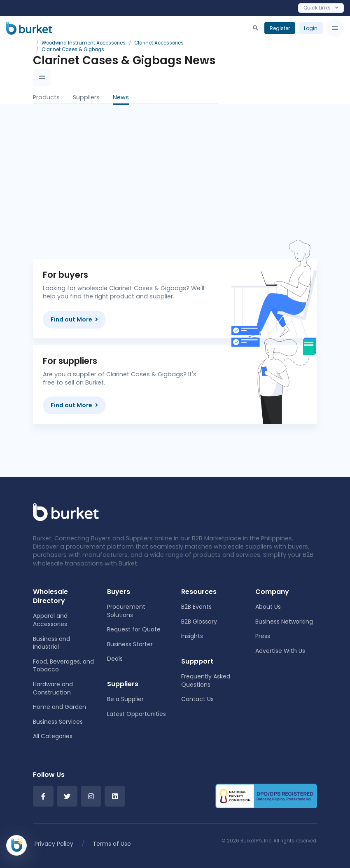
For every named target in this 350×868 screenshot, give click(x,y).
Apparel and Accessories (50, 620)
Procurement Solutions (126, 611)
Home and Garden (59, 707)
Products (46, 97)
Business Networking (284, 622)
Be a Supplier (125, 699)
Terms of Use (112, 844)
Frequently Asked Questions (206, 680)
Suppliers (86, 97)
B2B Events (196, 607)
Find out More (74, 319)
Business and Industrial (51, 643)
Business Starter (130, 644)
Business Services (58, 722)
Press (263, 636)
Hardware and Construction (53, 688)
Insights (192, 636)
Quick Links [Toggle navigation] (321, 8)
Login (311, 28)
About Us (268, 607)
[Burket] (29, 28)
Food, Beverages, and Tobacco (63, 666)
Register (280, 28)
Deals (115, 659)
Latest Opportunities (136, 714)
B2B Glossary (199, 622)
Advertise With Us (280, 651)
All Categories (53, 736)
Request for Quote (134, 629)
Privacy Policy (54, 844)
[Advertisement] (200, 175)
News (121, 97)
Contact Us (197, 699)
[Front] (66, 511)
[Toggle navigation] (335, 28)
